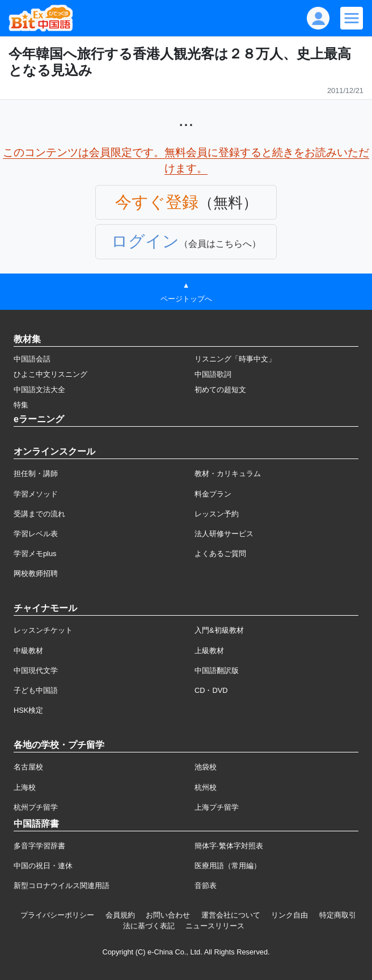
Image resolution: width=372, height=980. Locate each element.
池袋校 (206, 767)
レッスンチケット (43, 630)
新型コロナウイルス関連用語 (62, 886)
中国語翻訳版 (217, 670)
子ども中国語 (36, 690)
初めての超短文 (220, 390)
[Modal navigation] (352, 18)
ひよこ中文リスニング (50, 374)
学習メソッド (36, 494)
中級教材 (28, 651)
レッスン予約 (217, 514)
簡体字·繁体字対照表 (229, 846)
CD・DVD (211, 690)
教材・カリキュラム (228, 474)
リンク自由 (289, 915)
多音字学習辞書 (39, 846)
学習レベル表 (36, 534)
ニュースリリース (215, 926)
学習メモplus (35, 554)
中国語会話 (32, 359)
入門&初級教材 (219, 630)
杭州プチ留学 (36, 807)
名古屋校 (28, 767)
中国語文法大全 (39, 390)
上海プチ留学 (217, 807)
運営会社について (231, 915)
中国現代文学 (36, 670)
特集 (21, 405)
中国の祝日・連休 (43, 866)
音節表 (206, 886)
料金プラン (213, 494)
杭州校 (206, 787)
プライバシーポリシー (57, 915)
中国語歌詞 (213, 374)
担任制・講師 (36, 474)
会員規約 (120, 915)
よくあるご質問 (220, 554)
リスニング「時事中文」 (235, 359)
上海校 (25, 787)
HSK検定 (28, 710)
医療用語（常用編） (228, 866)
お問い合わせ (168, 915)
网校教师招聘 (36, 573)
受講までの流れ (39, 514)
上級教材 (209, 651)
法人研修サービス (224, 534)
